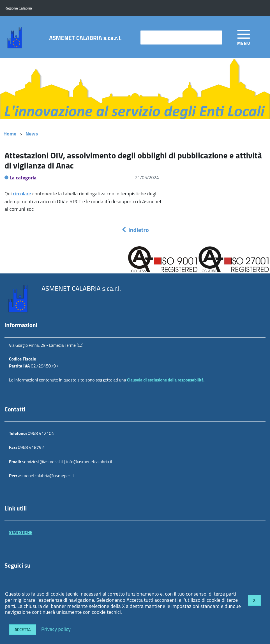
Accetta (23, 630)
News (32, 134)
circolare (22, 194)
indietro (135, 230)
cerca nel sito (156, 37)
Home (10, 134)
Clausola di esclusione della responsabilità (165, 380)
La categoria (23, 178)
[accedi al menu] (244, 37)
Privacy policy (56, 629)
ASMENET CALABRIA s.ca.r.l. (85, 38)
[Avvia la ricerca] (215, 38)
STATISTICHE (21, 532)
